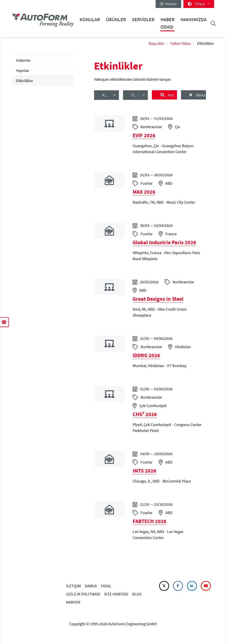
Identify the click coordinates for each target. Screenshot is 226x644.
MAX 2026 (144, 192)
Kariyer (168, 4)
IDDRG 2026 (146, 355)
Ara (170, 95)
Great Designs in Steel (158, 299)
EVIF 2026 (144, 135)
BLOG (137, 594)
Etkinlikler (24, 81)
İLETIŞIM (73, 586)
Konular (90, 20)
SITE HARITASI (116, 594)
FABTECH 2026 (150, 521)
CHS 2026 (145, 414)
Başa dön (156, 43)
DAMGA (91, 586)
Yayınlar (23, 70)
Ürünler (116, 20)
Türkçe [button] (199, 4)
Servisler (143, 20)
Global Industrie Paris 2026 (164, 242)
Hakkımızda (194, 20)
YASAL (106, 586)
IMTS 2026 (144, 471)
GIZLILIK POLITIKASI (83, 594)
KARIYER (73, 602)
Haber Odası (168, 23)
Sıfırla (200, 95)
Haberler (23, 60)
